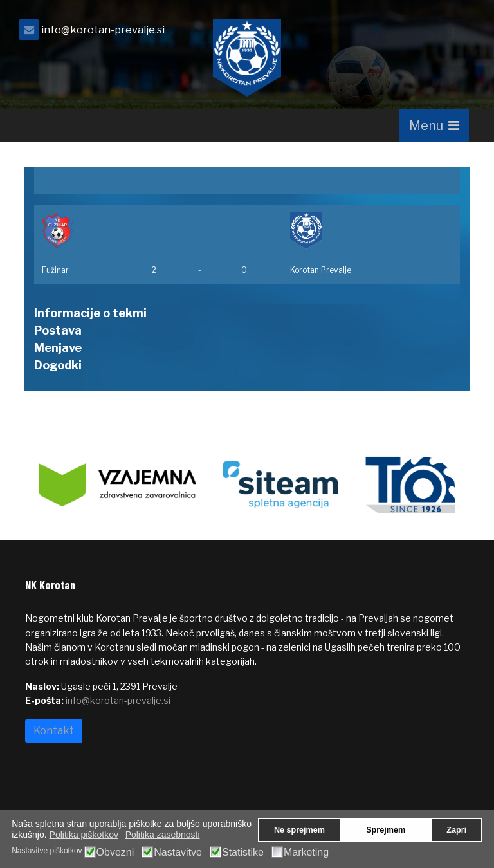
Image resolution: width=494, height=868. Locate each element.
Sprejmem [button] (386, 830)
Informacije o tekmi (90, 313)
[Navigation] (434, 125)
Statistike (243, 853)
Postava (58, 330)
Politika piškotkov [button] (84, 835)
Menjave (58, 348)
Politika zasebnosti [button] (163, 835)
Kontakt (54, 731)
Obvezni (115, 853)
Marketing (306, 853)
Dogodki (58, 365)
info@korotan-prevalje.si (103, 30)
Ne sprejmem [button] (299, 830)
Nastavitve (178, 853)
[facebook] (453, 33)
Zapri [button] (456, 830)
